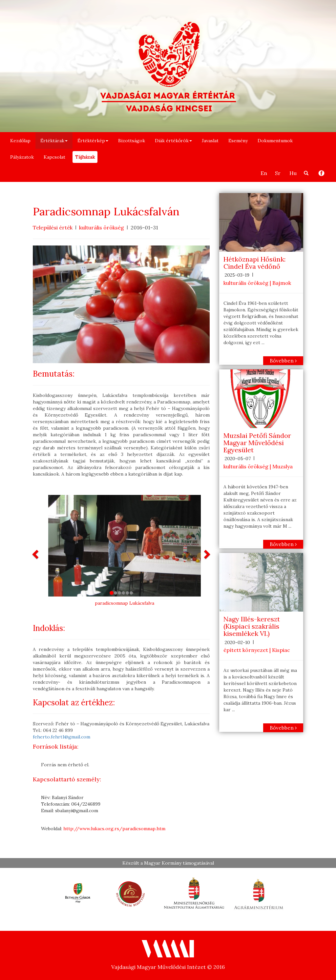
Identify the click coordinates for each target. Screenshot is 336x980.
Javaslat (210, 141)
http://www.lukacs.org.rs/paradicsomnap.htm (114, 829)
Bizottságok (132, 141)
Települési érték (53, 227)
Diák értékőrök (173, 141)
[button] (36, 554)
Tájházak (85, 157)
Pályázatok (22, 157)
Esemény (238, 141)
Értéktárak (54, 141)
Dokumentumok (275, 141)
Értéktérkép (93, 141)
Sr (278, 173)
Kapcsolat (54, 157)
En (264, 173)
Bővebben (283, 361)
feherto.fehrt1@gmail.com (62, 737)
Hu (293, 173)
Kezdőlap (20, 141)
